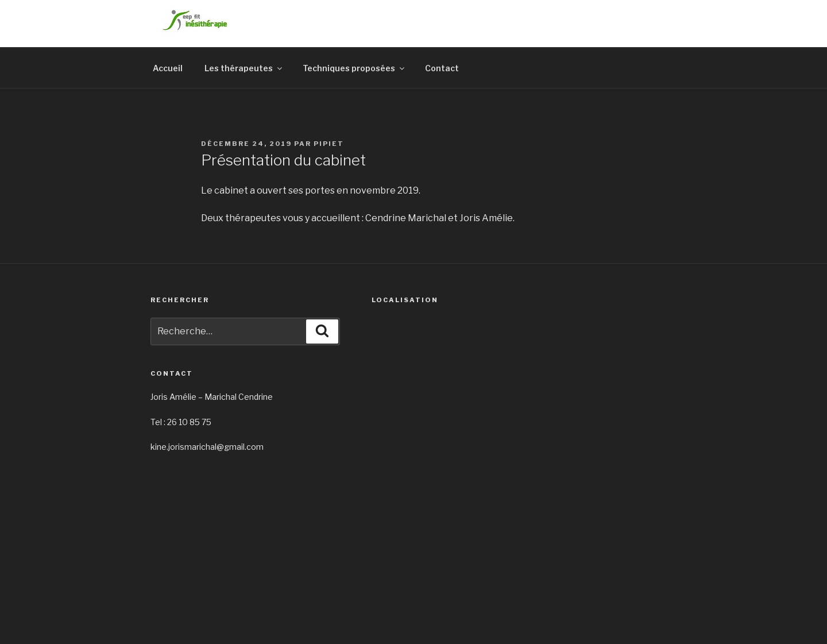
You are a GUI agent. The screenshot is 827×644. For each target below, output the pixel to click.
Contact (442, 68)
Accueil (168, 68)
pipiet (329, 144)
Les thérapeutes (244, 68)
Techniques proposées (354, 68)
